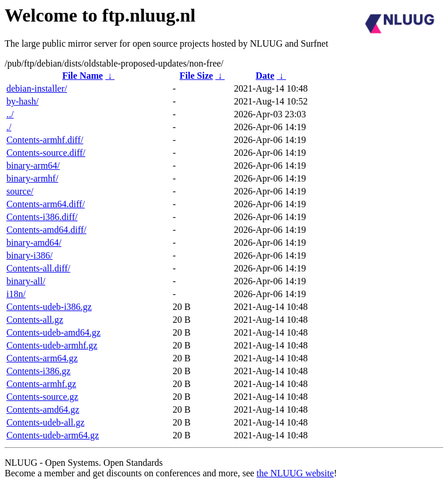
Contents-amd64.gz (43, 409)
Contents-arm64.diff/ (45, 204)
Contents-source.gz (42, 397)
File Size (196, 76)
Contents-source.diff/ (46, 153)
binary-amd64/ (34, 243)
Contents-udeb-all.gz (45, 422)
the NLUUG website (295, 473)
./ (9, 127)
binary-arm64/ (33, 165)
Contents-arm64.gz (42, 358)
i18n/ (16, 294)
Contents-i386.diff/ (42, 217)
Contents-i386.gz (38, 371)
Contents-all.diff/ (38, 268)
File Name (83, 76)
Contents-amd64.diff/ (46, 230)
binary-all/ (26, 281)
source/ (20, 191)
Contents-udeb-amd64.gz (53, 332)
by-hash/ (22, 101)
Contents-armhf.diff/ (45, 140)
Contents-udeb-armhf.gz (52, 345)
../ (10, 114)
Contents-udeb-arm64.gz (53, 435)
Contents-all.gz (35, 320)
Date (265, 76)
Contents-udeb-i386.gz (49, 307)
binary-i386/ (29, 255)
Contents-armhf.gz (41, 384)
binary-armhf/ (32, 178)
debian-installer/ (37, 88)
